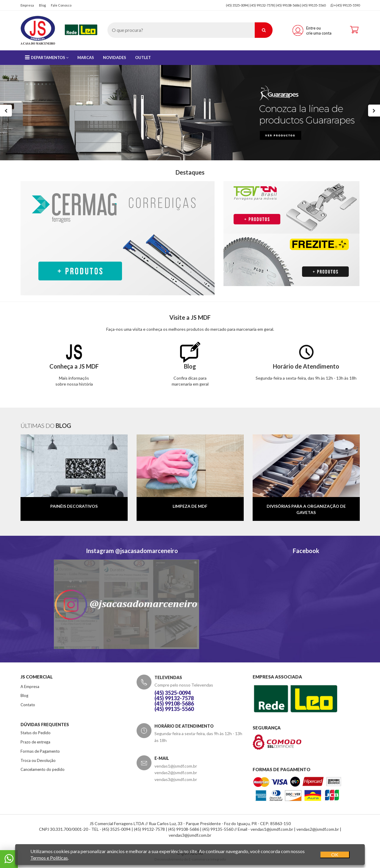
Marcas (86, 58)
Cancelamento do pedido (43, 769)
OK (335, 854)
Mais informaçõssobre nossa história (74, 368)
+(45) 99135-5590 (347, 5)
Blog (42, 5)
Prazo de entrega (35, 742)
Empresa (27, 5)
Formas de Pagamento (40, 751)
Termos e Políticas (49, 858)
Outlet (143, 58)
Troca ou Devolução (38, 760)
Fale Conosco (61, 5)
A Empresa (30, 687)
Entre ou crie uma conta (319, 31)
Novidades (115, 58)
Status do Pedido (36, 733)
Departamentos (47, 58)
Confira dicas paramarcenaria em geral (190, 368)
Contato (28, 705)
